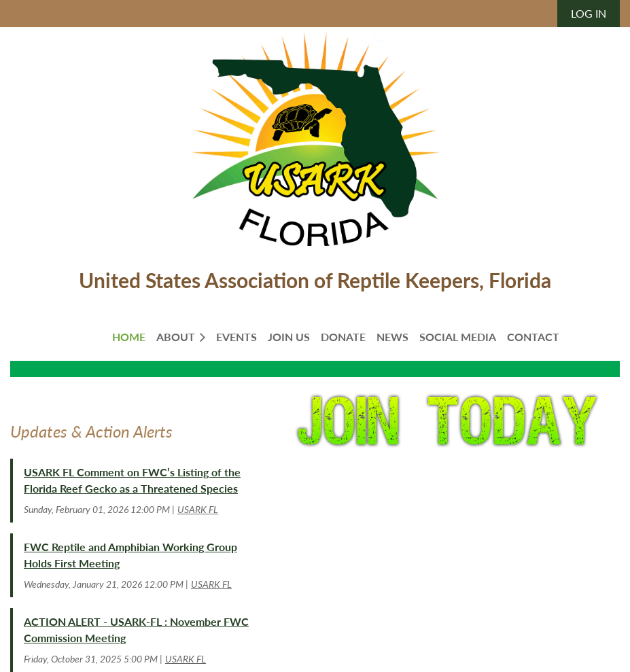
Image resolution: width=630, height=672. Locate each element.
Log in (589, 13)
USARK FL (198, 509)
